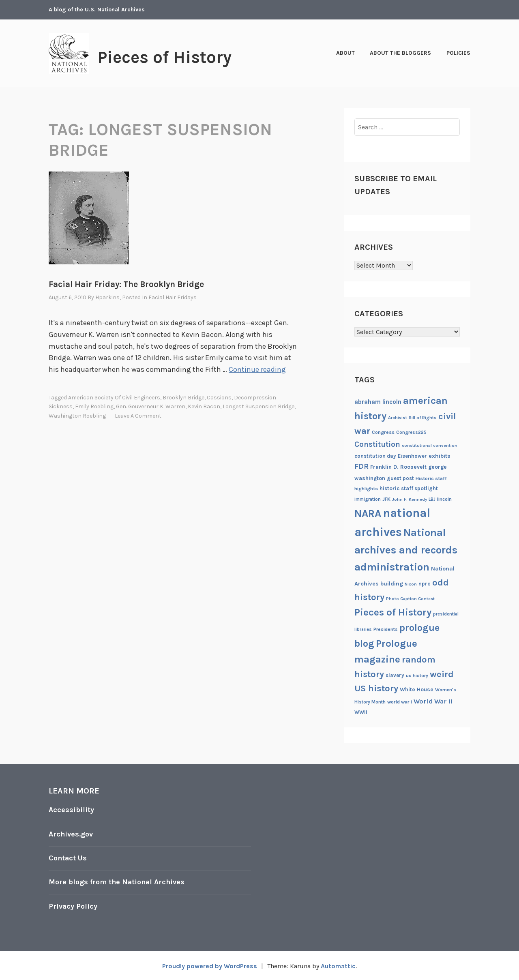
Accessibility (71, 810)
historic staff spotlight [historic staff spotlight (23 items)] (409, 488)
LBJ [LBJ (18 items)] (432, 499)
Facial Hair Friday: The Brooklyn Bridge (126, 284)
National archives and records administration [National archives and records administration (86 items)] (406, 550)
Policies (458, 53)
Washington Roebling (77, 415)
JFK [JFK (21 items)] (386, 499)
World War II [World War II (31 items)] (433, 701)
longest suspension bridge (258, 406)
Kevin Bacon (204, 406)
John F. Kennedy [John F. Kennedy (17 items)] (410, 499)
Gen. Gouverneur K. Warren (151, 406)
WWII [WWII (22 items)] (361, 712)
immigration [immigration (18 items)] (368, 499)
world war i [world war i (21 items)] (400, 702)
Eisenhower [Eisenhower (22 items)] (412, 456)
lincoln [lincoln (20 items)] (444, 499)
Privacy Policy (73, 905)
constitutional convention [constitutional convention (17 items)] (430, 445)
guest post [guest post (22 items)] (400, 478)
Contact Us (68, 857)
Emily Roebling (94, 406)
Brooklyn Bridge (183, 397)
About (345, 53)
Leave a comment (138, 415)
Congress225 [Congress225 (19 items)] (411, 432)
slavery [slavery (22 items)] (395, 675)
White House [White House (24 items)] (417, 689)
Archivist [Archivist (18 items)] (398, 418)
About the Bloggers (400, 53)
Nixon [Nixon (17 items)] (411, 584)
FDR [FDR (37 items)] (361, 466)
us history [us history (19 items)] (417, 675)
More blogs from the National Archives (118, 881)
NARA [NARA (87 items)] (368, 514)
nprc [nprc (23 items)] (425, 584)
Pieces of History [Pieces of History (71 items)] (393, 612)
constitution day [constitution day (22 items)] (375, 456)
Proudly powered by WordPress (209, 964)
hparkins (107, 297)
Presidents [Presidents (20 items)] (386, 629)
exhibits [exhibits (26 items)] (440, 456)
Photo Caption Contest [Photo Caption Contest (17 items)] (410, 599)
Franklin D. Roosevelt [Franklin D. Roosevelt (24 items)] (398, 467)
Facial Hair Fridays (173, 297)
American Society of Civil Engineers (114, 397)
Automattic (338, 964)
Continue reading (257, 369)
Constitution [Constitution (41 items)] (377, 444)
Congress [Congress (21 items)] (383, 432)
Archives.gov (71, 834)
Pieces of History (165, 57)
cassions (219, 397)
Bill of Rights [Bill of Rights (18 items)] (423, 418)
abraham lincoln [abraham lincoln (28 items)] (378, 402)
